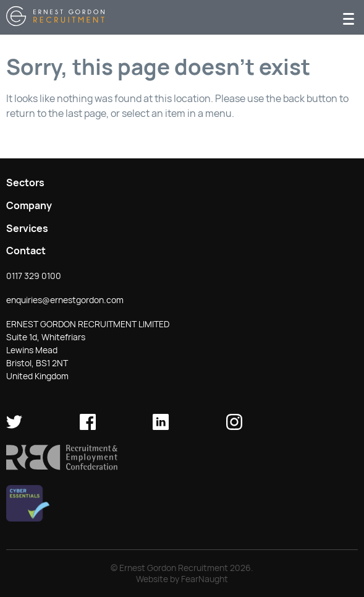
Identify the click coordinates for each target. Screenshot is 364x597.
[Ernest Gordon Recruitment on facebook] (88, 427)
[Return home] (55, 23)
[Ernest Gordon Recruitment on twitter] (14, 427)
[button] (62, 467)
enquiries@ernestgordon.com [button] (65, 300)
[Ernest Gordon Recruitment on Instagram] (234, 427)
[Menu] (349, 18)
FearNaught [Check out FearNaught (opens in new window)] (205, 579)
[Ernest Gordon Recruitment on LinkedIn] (161, 427)
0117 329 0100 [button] (34, 276)
